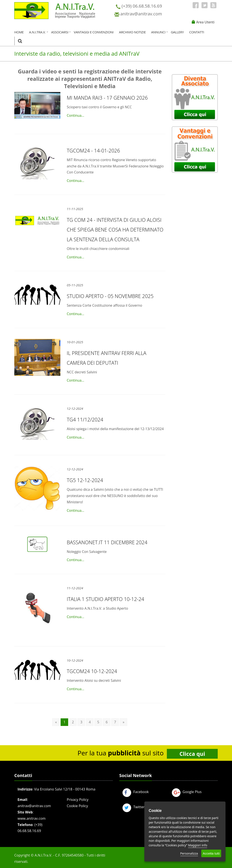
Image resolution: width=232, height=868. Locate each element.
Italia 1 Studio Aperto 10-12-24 (106, 599)
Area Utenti (205, 22)
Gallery (177, 32)
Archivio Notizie (132, 32)
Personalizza (189, 853)
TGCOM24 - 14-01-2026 (93, 151)
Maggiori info (198, 845)
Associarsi (60, 32)
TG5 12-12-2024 (85, 480)
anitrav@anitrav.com (34, 806)
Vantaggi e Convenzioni (94, 32)
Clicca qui (192, 754)
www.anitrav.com (32, 818)
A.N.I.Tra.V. (37, 32)
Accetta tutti (211, 853)
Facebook (136, 792)
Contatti (197, 32)
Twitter (134, 807)
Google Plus (187, 792)
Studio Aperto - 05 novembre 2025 (110, 296)
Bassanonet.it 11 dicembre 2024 (107, 542)
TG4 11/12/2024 (85, 419)
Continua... (76, 115)
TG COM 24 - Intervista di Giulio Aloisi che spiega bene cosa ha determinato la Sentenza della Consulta (115, 230)
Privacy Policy (78, 800)
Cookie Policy (77, 806)
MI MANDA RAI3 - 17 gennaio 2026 (107, 98)
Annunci (158, 32)
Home (19, 32)
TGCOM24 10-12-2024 (92, 671)
